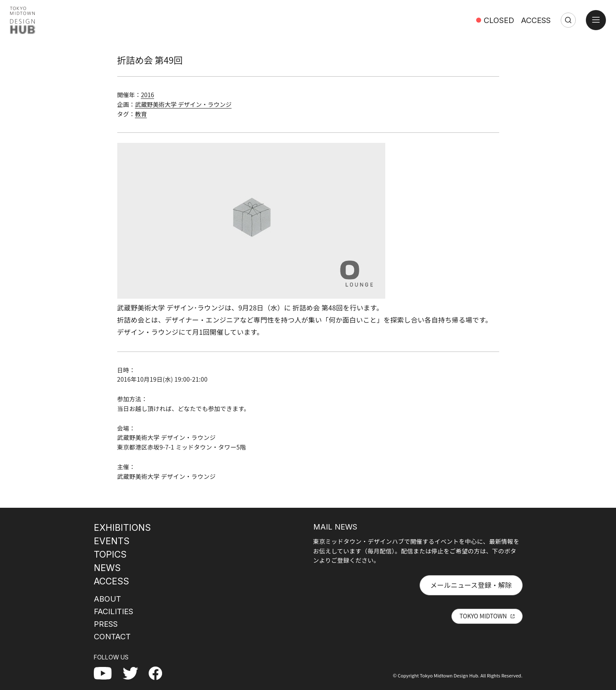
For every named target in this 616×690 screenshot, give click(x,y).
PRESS (106, 624)
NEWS (107, 568)
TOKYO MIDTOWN (483, 616)
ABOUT (107, 599)
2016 (147, 95)
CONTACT (112, 636)
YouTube (107, 673)
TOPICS (110, 554)
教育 (141, 114)
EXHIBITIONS (122, 527)
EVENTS (112, 541)
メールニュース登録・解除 (471, 585)
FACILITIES (113, 611)
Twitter (134, 673)
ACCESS (536, 20)
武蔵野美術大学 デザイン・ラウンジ (183, 104)
